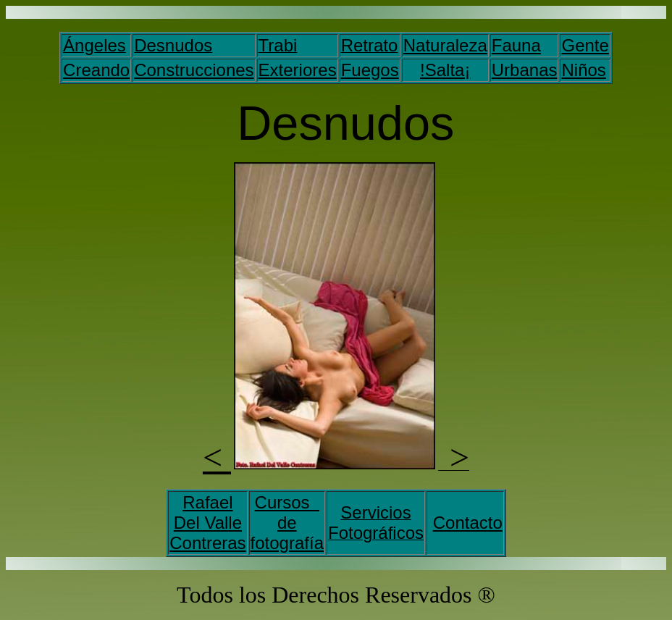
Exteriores (298, 70)
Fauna (516, 45)
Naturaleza (445, 45)
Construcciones (194, 70)
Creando (96, 70)
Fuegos (370, 70)
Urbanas (525, 70)
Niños (583, 70)
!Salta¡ (445, 70)
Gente (585, 45)
